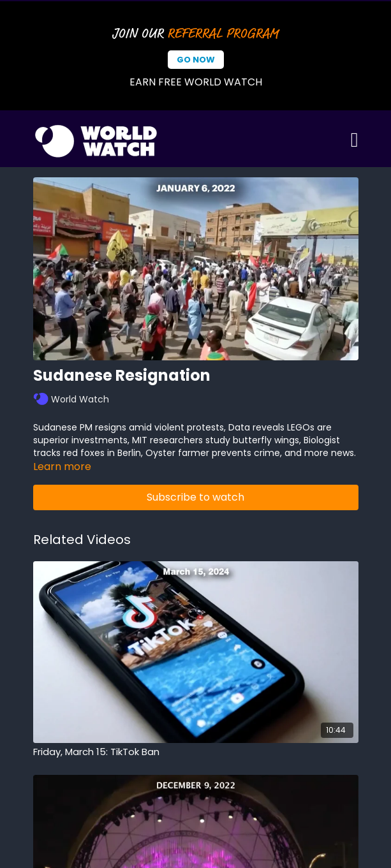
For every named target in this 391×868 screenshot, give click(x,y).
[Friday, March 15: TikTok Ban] (196, 752)
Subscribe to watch (195, 497)
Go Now (196, 60)
